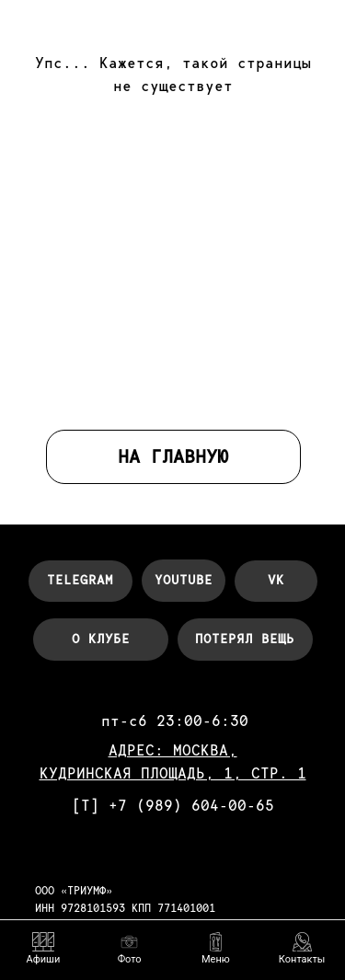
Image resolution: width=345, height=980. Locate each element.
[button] (216, 949)
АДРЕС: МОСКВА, (173, 750)
